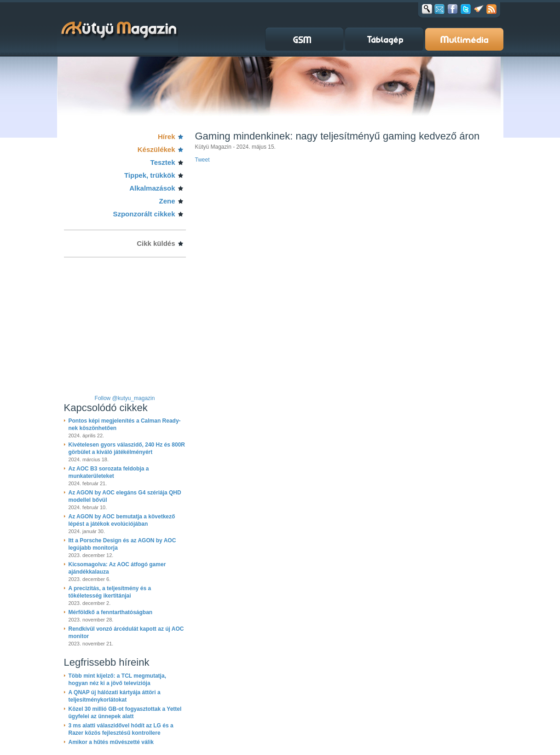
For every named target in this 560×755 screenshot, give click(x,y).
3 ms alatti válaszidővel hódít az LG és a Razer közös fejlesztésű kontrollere (121, 729)
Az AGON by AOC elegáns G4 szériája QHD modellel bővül (125, 496)
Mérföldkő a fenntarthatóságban (111, 612)
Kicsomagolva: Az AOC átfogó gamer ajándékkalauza (117, 568)
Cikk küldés (156, 243)
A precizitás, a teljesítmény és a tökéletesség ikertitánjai (110, 592)
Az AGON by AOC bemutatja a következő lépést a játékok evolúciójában (122, 520)
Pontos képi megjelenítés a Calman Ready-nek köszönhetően (125, 424)
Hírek (167, 136)
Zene (167, 201)
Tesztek (163, 162)
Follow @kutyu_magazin (125, 398)
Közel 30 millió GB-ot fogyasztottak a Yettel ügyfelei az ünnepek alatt (125, 713)
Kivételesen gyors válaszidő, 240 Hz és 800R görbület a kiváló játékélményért (127, 448)
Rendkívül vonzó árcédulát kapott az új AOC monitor (126, 633)
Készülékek (156, 149)
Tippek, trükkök (150, 175)
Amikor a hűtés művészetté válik (111, 742)
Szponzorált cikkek (144, 214)
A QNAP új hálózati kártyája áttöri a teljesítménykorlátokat (115, 696)
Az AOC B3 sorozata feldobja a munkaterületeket (109, 472)
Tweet (202, 160)
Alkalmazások (152, 188)
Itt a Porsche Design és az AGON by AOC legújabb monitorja (122, 544)
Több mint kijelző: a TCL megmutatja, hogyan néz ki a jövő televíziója (117, 679)
